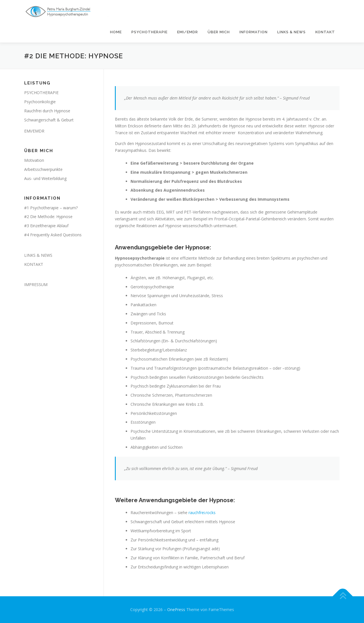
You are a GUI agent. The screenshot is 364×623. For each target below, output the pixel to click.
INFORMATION (254, 32)
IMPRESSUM (36, 284)
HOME (116, 32)
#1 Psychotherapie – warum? (51, 208)
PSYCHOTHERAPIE (149, 32)
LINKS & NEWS (291, 32)
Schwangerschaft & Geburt (49, 120)
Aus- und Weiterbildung (45, 178)
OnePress (176, 609)
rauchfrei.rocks (202, 513)
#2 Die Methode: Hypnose (48, 217)
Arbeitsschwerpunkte (43, 169)
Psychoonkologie (40, 102)
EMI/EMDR (188, 32)
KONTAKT (325, 32)
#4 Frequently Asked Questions (53, 235)
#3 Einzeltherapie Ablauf (46, 226)
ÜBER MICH (219, 32)
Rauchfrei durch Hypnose (47, 111)
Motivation (34, 160)
